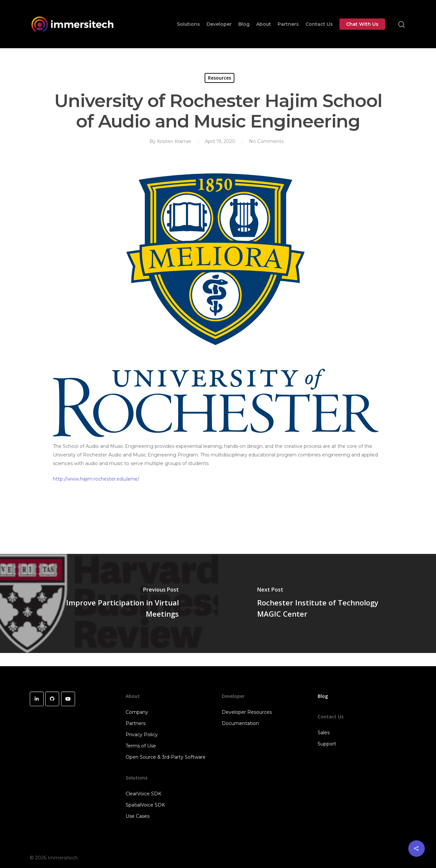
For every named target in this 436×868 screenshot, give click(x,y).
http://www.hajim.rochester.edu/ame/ (96, 479)
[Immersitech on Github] (52, 699)
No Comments (266, 141)
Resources (219, 78)
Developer (219, 24)
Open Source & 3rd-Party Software (166, 757)
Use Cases (138, 816)
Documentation (240, 723)
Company (137, 712)
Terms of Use (141, 746)
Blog (244, 24)
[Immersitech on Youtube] (68, 699)
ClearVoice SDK (143, 794)
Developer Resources (247, 712)
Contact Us (319, 24)
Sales (324, 733)
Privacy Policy (142, 735)
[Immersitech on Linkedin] (37, 699)
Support (327, 744)
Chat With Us (362, 24)
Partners (288, 24)
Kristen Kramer (174, 141)
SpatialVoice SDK (145, 805)
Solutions (188, 24)
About (264, 24)
